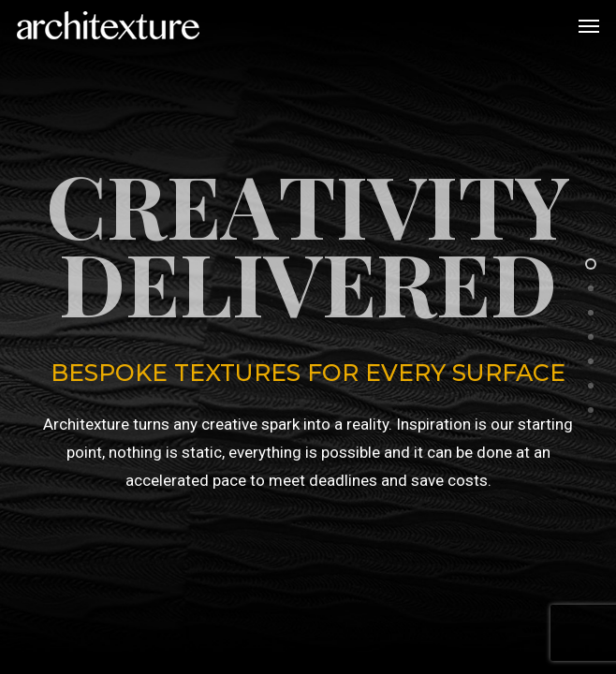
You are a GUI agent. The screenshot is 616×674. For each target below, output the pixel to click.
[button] (589, 25)
